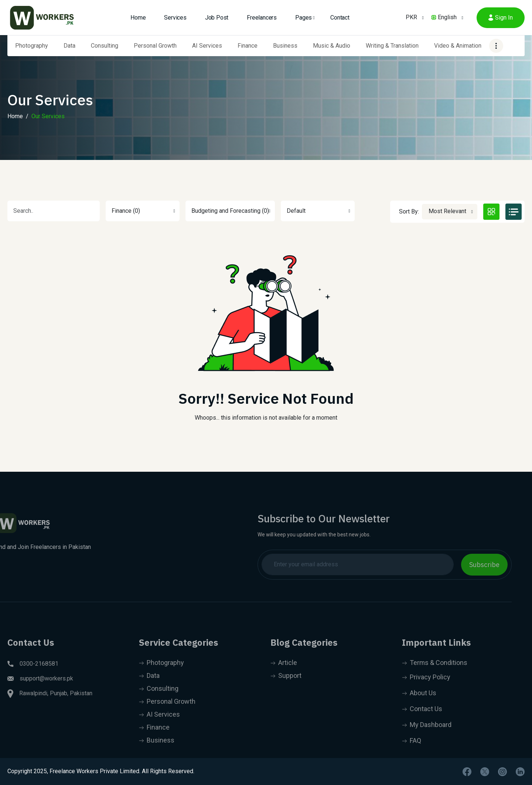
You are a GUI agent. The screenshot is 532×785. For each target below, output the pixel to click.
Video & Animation (458, 46)
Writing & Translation (392, 46)
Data (69, 46)
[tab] (491, 212)
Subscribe (470, 565)
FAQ (412, 756)
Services (175, 18)
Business (285, 46)
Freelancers (262, 18)
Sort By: (409, 211)
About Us (419, 708)
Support (286, 691)
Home (138, 18)
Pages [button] (303, 18)
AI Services (207, 46)
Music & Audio (332, 46)
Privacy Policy (426, 692)
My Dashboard (427, 740)
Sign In (501, 18)
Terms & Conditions (435, 678)
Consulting (105, 46)
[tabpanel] (266, 334)
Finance (248, 46)
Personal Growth (155, 46)
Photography (32, 46)
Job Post (217, 18)
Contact (340, 18)
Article (284, 678)
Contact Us (422, 724)
